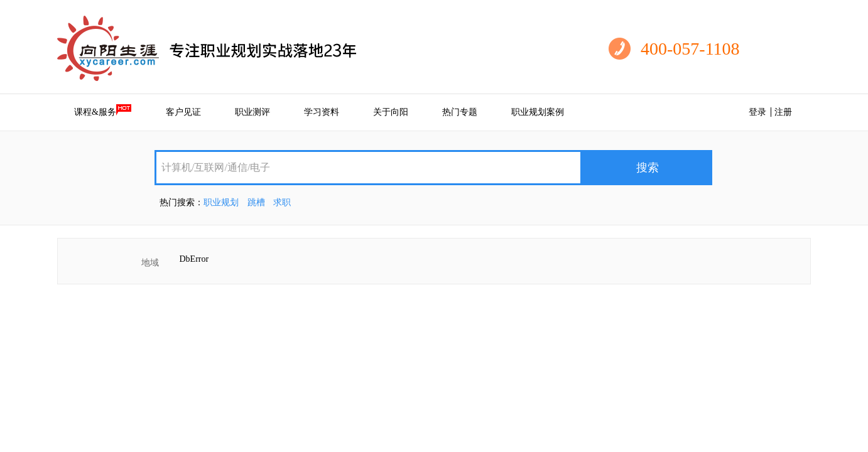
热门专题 (460, 112)
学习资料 (322, 112)
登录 (757, 112)
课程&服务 (103, 110)
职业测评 (252, 112)
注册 (783, 112)
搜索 (648, 168)
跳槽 (256, 202)
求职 (282, 202)
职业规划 (221, 202)
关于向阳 (391, 112)
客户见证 (183, 112)
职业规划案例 (538, 112)
